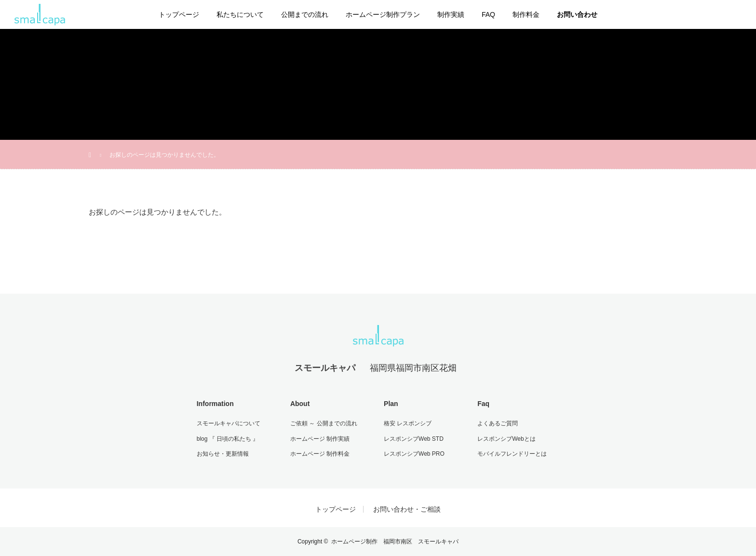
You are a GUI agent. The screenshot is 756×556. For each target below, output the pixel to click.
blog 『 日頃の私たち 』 (228, 439)
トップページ (179, 14)
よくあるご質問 (498, 423)
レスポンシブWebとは (506, 439)
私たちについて (240, 14)
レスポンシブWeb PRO (414, 454)
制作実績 (451, 14)
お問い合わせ (577, 14)
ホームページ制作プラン (383, 14)
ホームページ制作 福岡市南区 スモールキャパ (395, 542)
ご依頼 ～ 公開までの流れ (324, 423)
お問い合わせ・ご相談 (407, 509)
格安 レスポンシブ (408, 423)
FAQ (488, 14)
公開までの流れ (305, 14)
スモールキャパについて (229, 423)
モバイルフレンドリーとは (512, 454)
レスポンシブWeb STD (414, 439)
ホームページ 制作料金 (320, 454)
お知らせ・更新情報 (223, 454)
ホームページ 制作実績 (320, 439)
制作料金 (526, 14)
